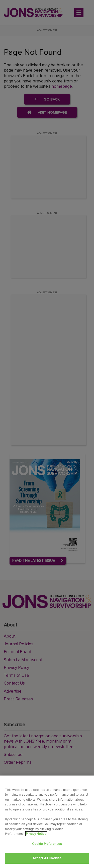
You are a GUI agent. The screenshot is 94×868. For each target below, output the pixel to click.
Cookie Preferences (47, 844)
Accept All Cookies (47, 858)
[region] (47, 822)
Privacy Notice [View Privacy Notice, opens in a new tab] (36, 834)
